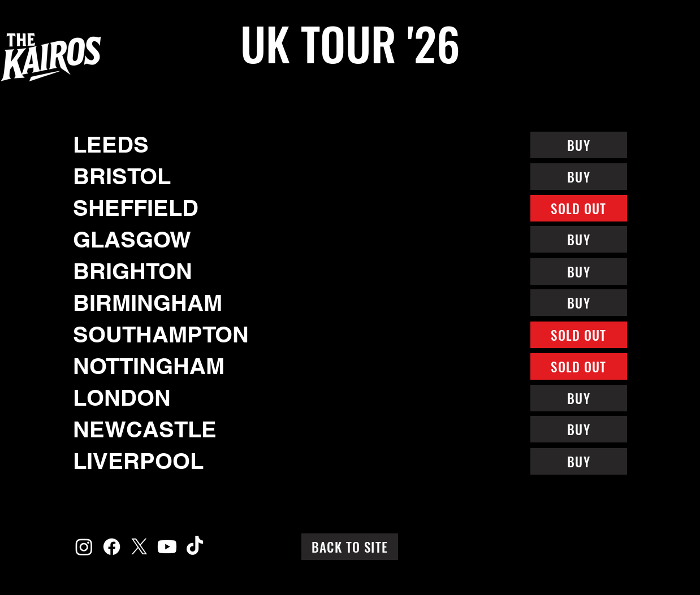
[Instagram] (84, 547)
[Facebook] (112, 547)
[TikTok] (195, 547)
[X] (139, 547)
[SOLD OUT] (579, 208)
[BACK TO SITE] (350, 547)
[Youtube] (167, 547)
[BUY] (579, 145)
